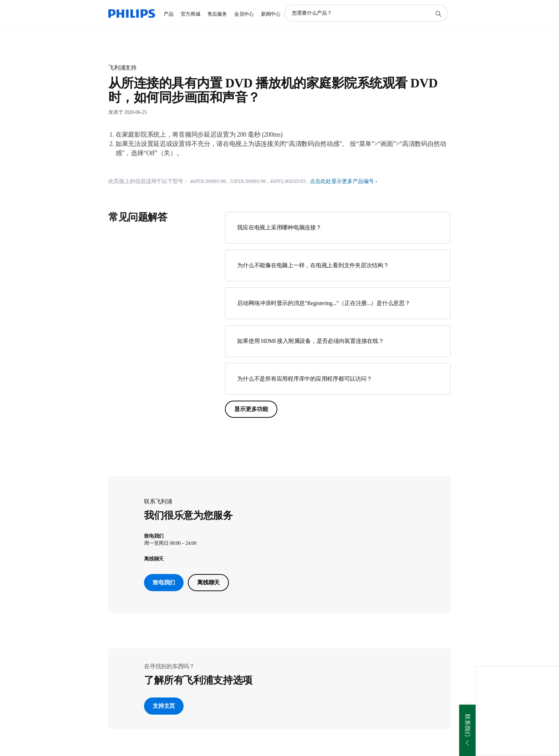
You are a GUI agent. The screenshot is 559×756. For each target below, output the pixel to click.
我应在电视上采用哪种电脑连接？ (279, 227)
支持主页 (164, 706)
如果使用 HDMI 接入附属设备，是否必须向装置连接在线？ (310, 341)
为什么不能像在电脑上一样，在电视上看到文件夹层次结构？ (313, 265)
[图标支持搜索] (438, 14)
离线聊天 (208, 582)
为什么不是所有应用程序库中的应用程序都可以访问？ (304, 379)
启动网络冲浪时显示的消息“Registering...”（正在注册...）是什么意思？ (324, 303)
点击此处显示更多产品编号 (342, 181)
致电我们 (164, 582)
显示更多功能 (251, 409)
